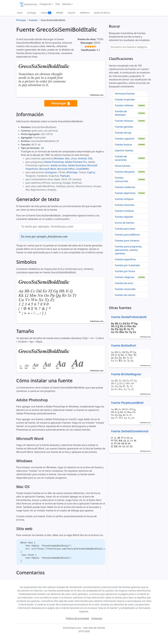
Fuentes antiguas (124, 199)
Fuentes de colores (125, 295)
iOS (90, 158)
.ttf (42, 148)
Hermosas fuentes (125, 94)
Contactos (97, 618)
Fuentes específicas (125, 259)
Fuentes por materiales (127, 265)
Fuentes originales (125, 99)
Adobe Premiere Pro (76, 162)
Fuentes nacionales (125, 289)
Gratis (20, 13)
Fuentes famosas (124, 121)
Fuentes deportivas (125, 193)
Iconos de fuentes (124, 223)
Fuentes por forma (125, 271)
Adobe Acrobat (59, 165)
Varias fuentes (122, 166)
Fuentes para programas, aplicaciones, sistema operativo (128, 250)
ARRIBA (60, 13)
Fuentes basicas (123, 145)
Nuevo (46, 13)
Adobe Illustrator (77, 165)
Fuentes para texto (125, 229)
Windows (59, 158)
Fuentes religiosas (125, 277)
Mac (67, 158)
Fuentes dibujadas (125, 172)
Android (82, 158)
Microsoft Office (66, 169)
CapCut (91, 172)
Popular (71, 13)
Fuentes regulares (125, 139)
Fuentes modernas (125, 187)
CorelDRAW (82, 169)
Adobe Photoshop (54, 162)
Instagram (51, 172)
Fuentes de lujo (123, 133)
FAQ (58, 4)
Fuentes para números (127, 241)
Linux (74, 158)
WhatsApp (72, 172)
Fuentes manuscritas (121, 179)
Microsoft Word (48, 169)
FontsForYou (28, 5)
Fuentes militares (124, 105)
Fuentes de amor (124, 283)
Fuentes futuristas (125, 205)
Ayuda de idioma (102, 13)
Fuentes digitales (124, 217)
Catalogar (32, 13)
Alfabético (85, 13)
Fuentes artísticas (124, 211)
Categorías (46, 4)
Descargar (61, 103)
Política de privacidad (77, 618)
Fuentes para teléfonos (127, 235)
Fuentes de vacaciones (121, 158)
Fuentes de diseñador (121, 113)
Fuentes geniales (124, 127)
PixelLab (64, 176)
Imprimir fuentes (124, 150)
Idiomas (67, 4)
